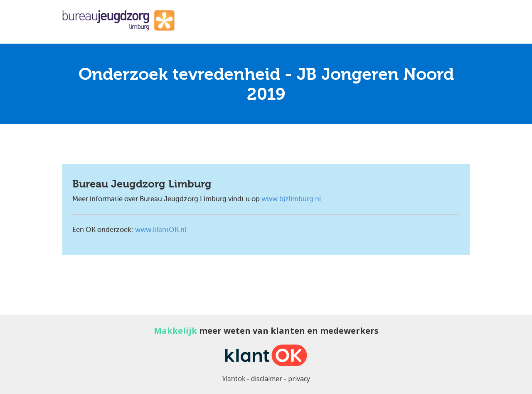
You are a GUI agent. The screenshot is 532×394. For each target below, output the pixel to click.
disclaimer (267, 379)
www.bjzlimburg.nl (291, 199)
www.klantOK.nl (161, 230)
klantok (234, 379)
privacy (299, 379)
